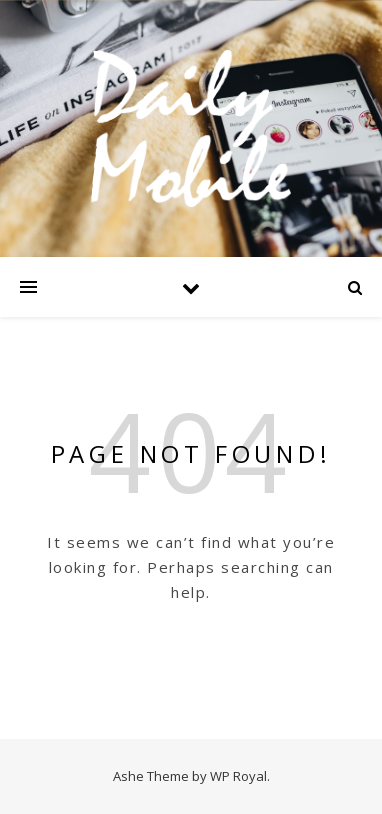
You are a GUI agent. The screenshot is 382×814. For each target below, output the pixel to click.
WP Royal (238, 776)
